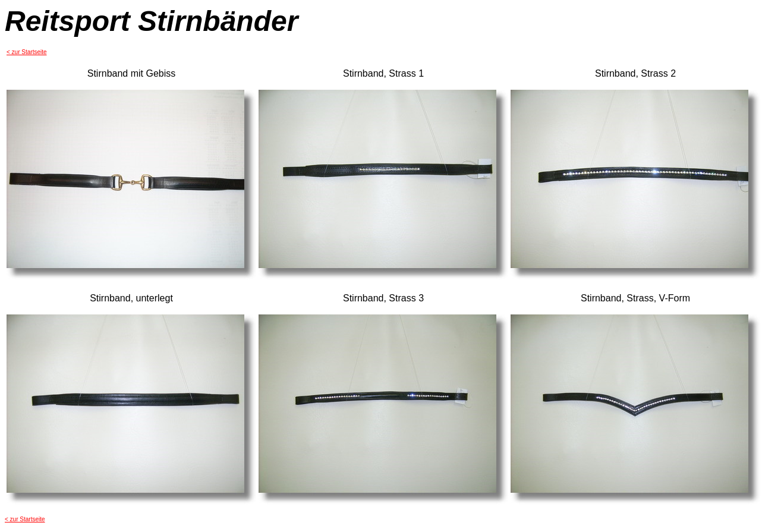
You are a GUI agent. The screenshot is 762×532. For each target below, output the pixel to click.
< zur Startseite (27, 52)
